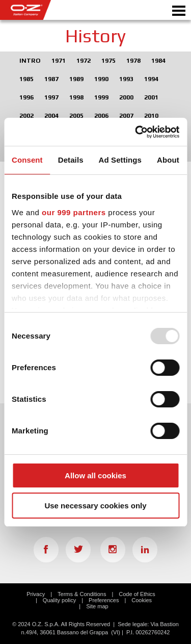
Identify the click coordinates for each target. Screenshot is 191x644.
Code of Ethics (137, 594)
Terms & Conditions (82, 594)
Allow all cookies (95, 475)
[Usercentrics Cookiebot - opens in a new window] (136, 132)
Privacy (36, 594)
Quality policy (59, 600)
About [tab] (168, 160)
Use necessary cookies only (95, 506)
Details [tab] (71, 160)
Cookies (142, 600)
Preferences (104, 600)
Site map (97, 606)
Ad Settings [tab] (120, 160)
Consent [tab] (27, 160)
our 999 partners (74, 212)
